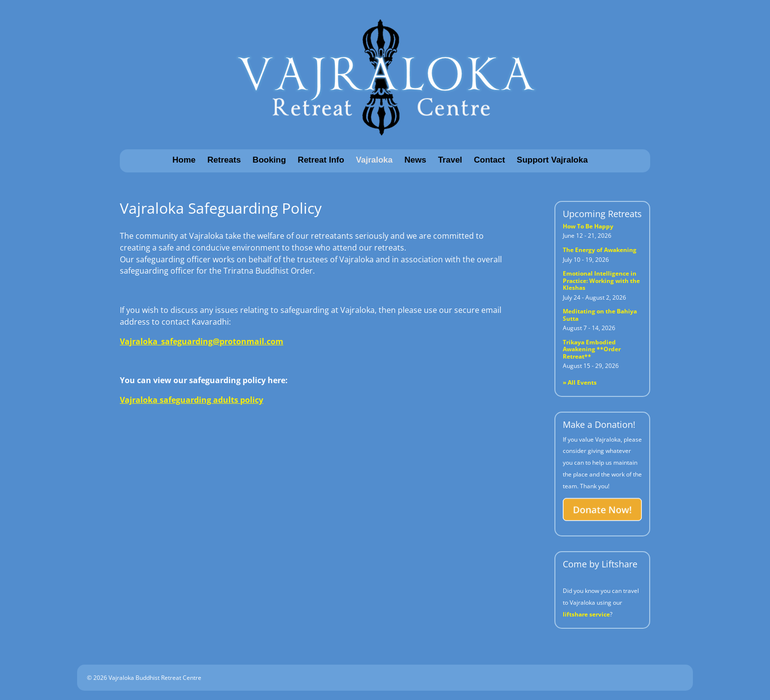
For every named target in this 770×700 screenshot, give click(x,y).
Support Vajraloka (552, 160)
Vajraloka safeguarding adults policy (192, 400)
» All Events (580, 382)
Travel (450, 160)
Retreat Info (321, 160)
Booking (269, 160)
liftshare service (586, 614)
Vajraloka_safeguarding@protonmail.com (202, 341)
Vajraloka (374, 160)
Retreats (224, 160)
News (415, 160)
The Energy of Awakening (600, 250)
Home (184, 160)
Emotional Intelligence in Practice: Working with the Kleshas (601, 280)
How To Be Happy (588, 226)
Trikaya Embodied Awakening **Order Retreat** (592, 349)
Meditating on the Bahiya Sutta (600, 315)
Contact (489, 160)
